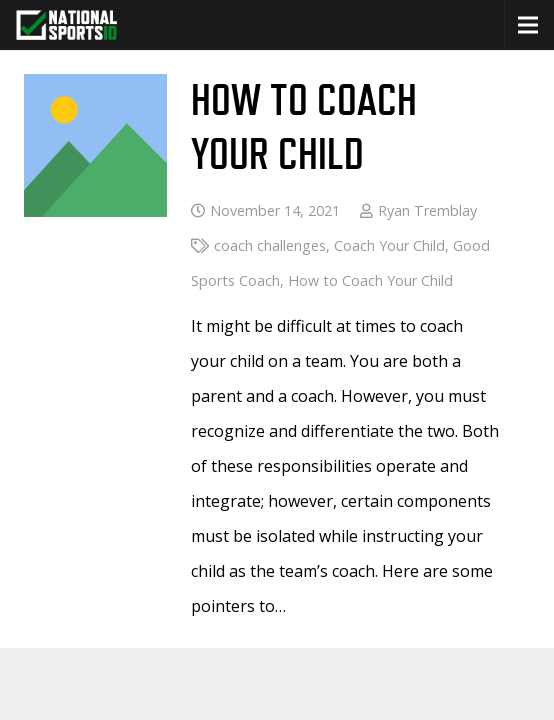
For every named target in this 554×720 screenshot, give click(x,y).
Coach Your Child (389, 245)
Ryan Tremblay (427, 210)
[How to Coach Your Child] (95, 91)
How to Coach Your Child (370, 280)
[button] (528, 25)
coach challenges (270, 245)
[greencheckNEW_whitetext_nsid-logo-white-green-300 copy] (66, 25)
